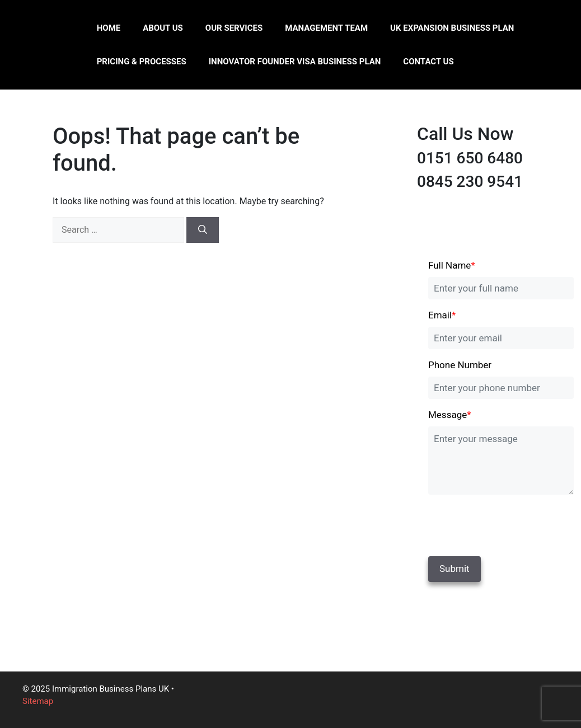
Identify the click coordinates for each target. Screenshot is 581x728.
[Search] (203, 230)
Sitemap (38, 701)
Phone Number (460, 365)
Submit (455, 569)
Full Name (452, 265)
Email (442, 315)
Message (450, 415)
